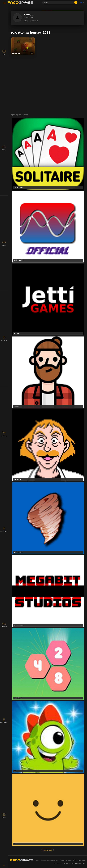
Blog (75, 860)
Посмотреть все (48, 850)
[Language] (82, 2)
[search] (76, 2)
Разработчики (82, 860)
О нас (38, 860)
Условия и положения (66, 860)
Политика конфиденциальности (49, 860)
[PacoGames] (22, 860)
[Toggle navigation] (4, 3)
